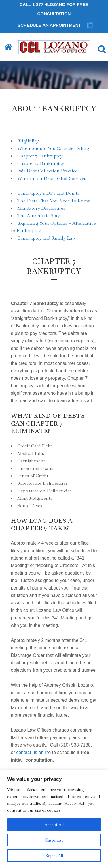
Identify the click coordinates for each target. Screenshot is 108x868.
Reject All (54, 856)
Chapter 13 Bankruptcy (41, 163)
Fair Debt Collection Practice (47, 171)
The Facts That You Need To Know (54, 201)
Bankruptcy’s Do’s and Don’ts (48, 193)
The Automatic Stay (38, 216)
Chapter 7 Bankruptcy (40, 156)
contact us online (33, 752)
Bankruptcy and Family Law (47, 238)
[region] (54, 819)
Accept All (54, 825)
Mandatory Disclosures (41, 208)
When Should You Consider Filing (53, 148)
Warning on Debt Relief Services (52, 178)
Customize (54, 840)
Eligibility (28, 141)
